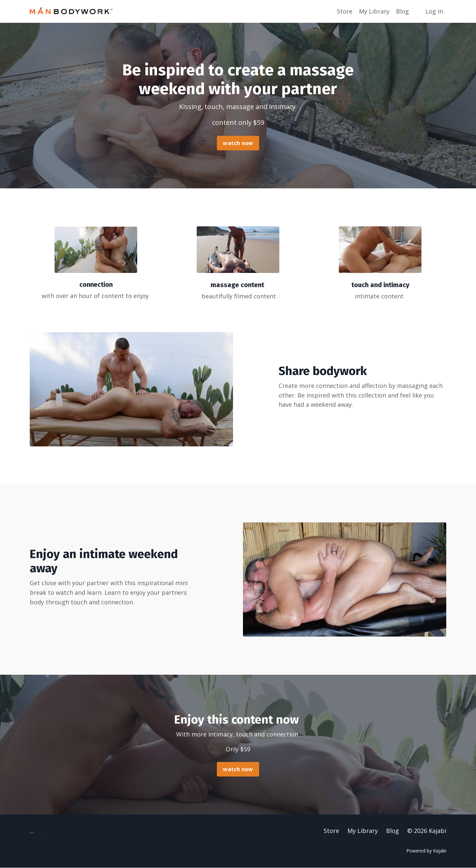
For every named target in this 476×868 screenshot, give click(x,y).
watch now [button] (238, 143)
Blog (402, 11)
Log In (434, 11)
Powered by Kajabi (426, 851)
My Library (374, 11)
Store (345, 11)
